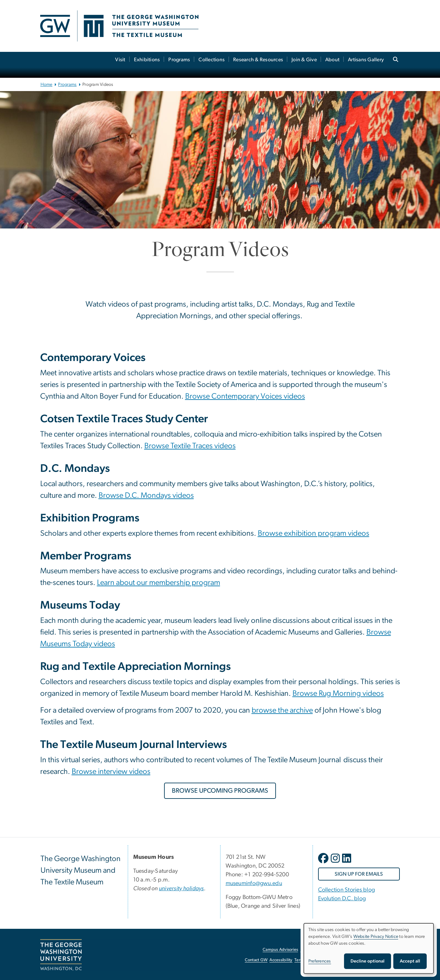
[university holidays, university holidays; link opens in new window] (181, 889)
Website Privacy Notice (376, 937)
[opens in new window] (324, 863)
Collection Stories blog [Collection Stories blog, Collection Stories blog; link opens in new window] (347, 890)
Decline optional (368, 961)
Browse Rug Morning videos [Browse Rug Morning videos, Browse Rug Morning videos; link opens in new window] (338, 694)
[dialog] (369, 948)
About (332, 60)
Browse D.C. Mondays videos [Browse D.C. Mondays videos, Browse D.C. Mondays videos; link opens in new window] (146, 496)
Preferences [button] (320, 961)
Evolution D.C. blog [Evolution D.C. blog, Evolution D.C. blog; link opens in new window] (342, 899)
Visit (120, 60)
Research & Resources (258, 60)
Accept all (410, 961)
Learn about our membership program (159, 583)
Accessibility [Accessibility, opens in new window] (281, 960)
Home (47, 85)
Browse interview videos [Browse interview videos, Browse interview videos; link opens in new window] (111, 772)
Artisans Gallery (366, 60)
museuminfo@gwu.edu (254, 883)
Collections (212, 60)
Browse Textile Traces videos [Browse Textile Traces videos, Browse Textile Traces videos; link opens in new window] (190, 446)
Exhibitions (147, 60)
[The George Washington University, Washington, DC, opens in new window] (61, 955)
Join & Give (304, 60)
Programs (179, 60)
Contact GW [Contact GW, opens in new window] (256, 960)
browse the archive (282, 710)
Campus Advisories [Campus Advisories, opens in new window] (280, 950)
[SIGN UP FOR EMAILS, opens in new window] (359, 874)
